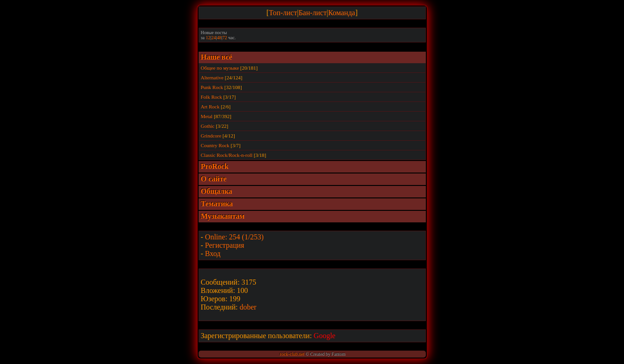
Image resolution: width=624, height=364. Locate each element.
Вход (213, 254)
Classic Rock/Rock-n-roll (227, 155)
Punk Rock (212, 87)
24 (213, 38)
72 (224, 38)
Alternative (212, 78)
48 (219, 38)
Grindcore (211, 136)
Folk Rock (212, 97)
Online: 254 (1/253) (234, 237)
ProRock (215, 166)
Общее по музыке (220, 68)
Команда (342, 13)
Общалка (217, 191)
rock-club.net (292, 354)
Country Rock (215, 145)
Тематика (217, 204)
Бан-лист (312, 13)
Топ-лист (283, 13)
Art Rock (210, 107)
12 (208, 38)
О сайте (214, 179)
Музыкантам (223, 216)
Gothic (208, 126)
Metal (207, 116)
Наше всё (217, 57)
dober (248, 307)
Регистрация (225, 245)
